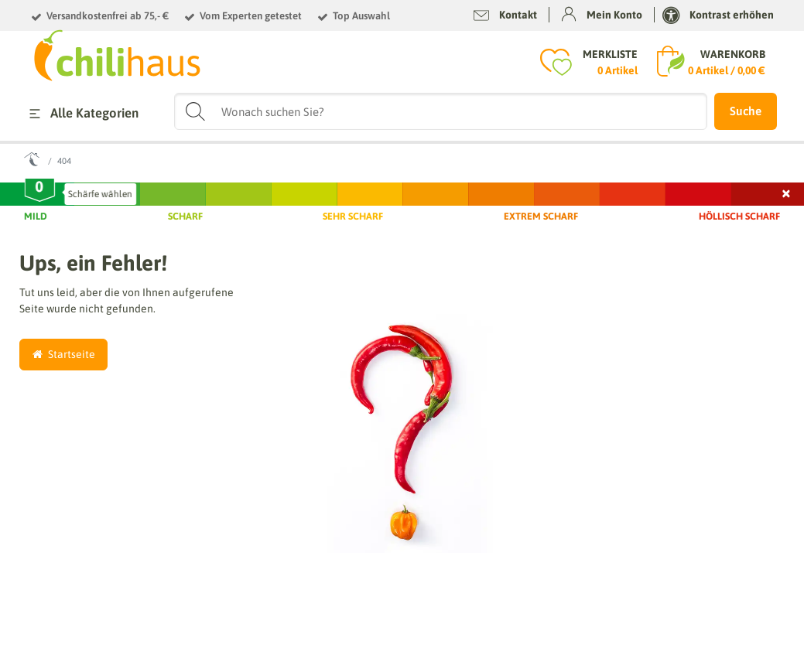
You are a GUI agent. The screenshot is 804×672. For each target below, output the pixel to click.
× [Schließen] (787, 191)
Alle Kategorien (81, 113)
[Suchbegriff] (441, 111)
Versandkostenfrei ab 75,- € (108, 16)
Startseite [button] (64, 354)
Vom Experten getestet (251, 16)
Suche (746, 111)
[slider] (39, 190)
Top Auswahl (361, 16)
